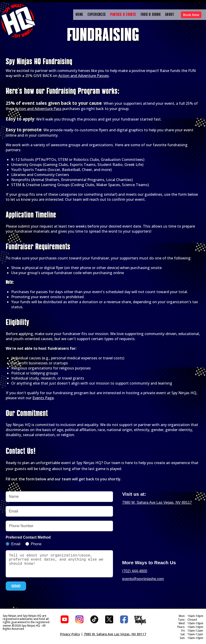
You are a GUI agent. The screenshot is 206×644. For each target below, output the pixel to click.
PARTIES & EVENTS (123, 15)
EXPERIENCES (97, 15)
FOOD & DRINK (151, 15)
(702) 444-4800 (135, 569)
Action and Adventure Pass (38, 106)
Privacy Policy (70, 635)
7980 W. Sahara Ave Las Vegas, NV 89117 (157, 500)
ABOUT (170, 15)
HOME (79, 15)
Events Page (43, 396)
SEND (16, 588)
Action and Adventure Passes (84, 73)
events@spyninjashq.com (143, 577)
